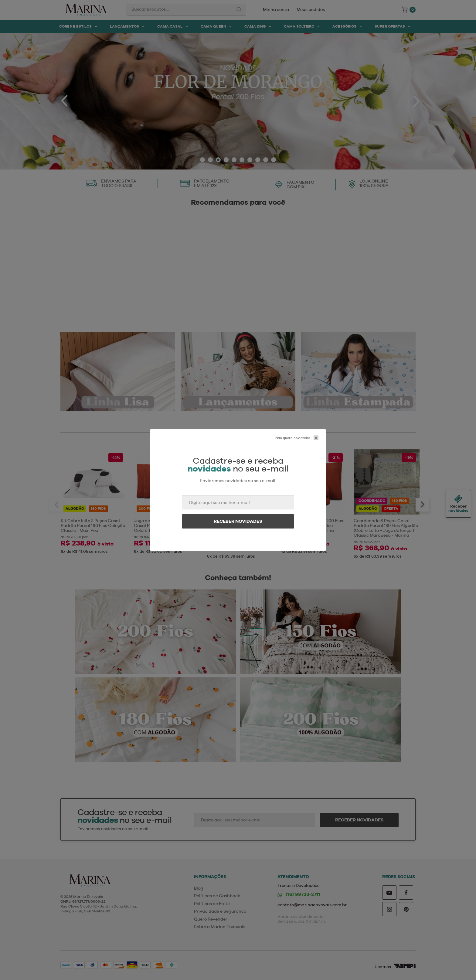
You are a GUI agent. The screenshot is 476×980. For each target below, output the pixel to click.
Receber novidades (238, 521)
